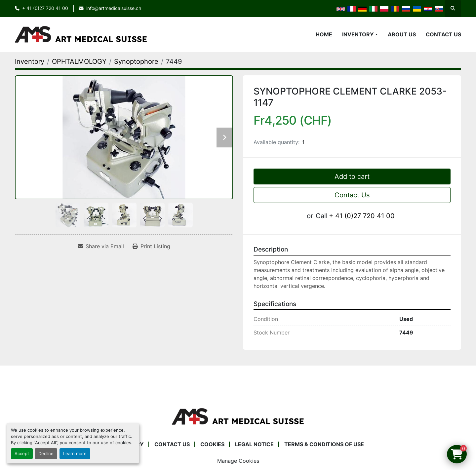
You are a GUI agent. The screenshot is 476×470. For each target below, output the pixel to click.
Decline (46, 454)
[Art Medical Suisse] (238, 416)
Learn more (75, 454)
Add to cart (352, 176)
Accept (22, 454)
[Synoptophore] (136, 61)
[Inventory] (30, 61)
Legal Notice (254, 444)
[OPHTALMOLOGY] (79, 61)
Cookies (212, 444)
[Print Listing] (151, 246)
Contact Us (443, 34)
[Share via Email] (101, 246)
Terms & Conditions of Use (324, 444)
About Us (402, 34)
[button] (360, 34)
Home (324, 34)
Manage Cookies (238, 461)
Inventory (358, 34)
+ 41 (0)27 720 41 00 (45, 8)
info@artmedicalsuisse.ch (114, 8)
